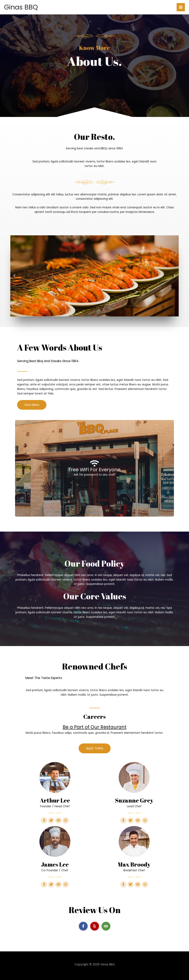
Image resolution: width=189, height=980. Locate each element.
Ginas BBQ (21, 7)
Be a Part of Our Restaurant (94, 727)
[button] (14, 276)
